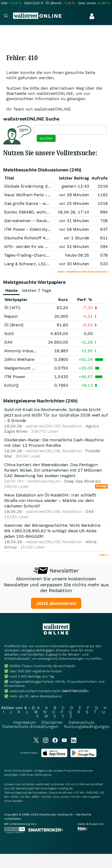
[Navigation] (6, 16)
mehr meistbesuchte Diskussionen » (83, 272)
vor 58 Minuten (74, 229)
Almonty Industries (23, 351)
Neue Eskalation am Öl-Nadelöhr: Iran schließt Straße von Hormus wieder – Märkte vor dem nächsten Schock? (50, 500)
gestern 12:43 (75, 186)
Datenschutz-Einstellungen (30, 727)
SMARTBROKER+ (75, 691)
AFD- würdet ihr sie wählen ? (33, 247)
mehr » (104, 555)
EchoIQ (11, 385)
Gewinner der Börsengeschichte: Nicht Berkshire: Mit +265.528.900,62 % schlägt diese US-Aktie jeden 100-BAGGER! (53, 531)
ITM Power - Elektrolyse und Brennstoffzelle (48, 229)
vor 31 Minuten (74, 221)
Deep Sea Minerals (82, 481)
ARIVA (39, 775)
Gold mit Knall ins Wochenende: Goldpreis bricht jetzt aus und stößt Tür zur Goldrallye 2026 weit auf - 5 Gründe (56, 415)
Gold (9, 334)
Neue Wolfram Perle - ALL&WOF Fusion (43, 195)
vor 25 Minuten (74, 203)
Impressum (25, 722)
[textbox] (70, 130)
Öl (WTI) (12, 308)
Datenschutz (82, 722)
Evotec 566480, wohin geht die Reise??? (44, 212)
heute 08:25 (77, 255)
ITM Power (15, 377)
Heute (11, 290)
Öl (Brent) (14, 325)
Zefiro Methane (19, 359)
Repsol (11, 316)
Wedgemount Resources (28, 368)
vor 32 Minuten (74, 247)
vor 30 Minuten (74, 264)
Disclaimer (52, 722)
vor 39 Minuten (74, 195)
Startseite (16, 93)
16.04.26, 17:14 (74, 212)
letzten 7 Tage (37, 290)
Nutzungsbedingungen (87, 727)
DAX (8, 342)
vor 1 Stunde (76, 238)
